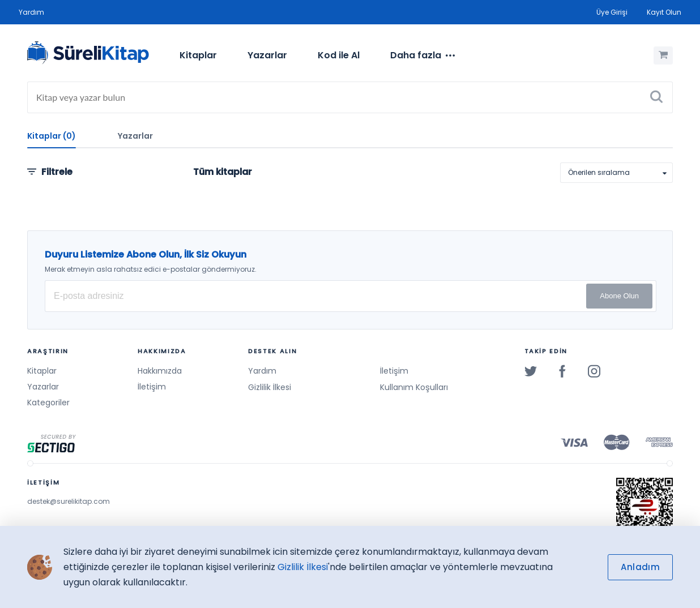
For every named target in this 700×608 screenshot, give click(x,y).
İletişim (152, 387)
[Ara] (656, 97)
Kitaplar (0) (52, 136)
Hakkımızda (160, 371)
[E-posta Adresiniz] (351, 296)
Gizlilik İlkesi (270, 387)
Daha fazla (422, 55)
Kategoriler (48, 403)
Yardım (31, 12)
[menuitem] (198, 55)
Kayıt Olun (664, 12)
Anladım (640, 567)
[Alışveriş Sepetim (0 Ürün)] (663, 55)
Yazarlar (267, 55)
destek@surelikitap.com (69, 501)
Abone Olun (619, 296)
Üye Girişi (612, 12)
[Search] (350, 97)
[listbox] (616, 173)
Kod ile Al (339, 55)
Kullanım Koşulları (414, 387)
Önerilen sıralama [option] (599, 172)
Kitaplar (198, 55)
